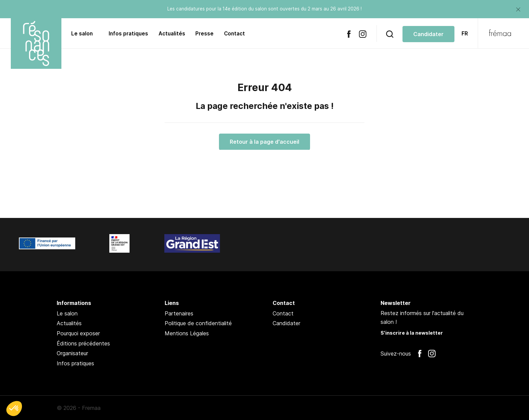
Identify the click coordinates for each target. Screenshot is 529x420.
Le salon (82, 34)
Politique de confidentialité (198, 323)
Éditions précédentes (83, 343)
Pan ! (455, 408)
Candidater (286, 323)
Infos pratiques (128, 34)
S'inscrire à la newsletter (412, 333)
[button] (14, 409)
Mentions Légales (187, 333)
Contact (234, 34)
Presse (204, 34)
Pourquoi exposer (78, 333)
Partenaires (179, 313)
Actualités (172, 34)
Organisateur (72, 353)
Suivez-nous (396, 354)
